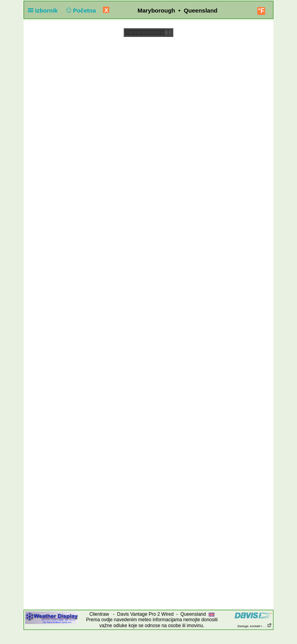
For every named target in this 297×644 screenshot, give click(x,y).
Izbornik (44, 10)
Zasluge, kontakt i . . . (255, 626)
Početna (80, 10)
